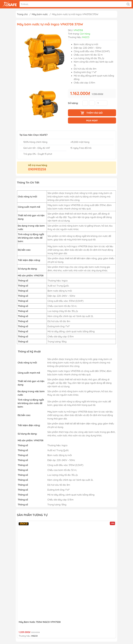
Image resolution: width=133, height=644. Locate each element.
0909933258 (37, 169)
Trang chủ (22, 14)
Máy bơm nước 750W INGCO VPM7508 (40, 622)
